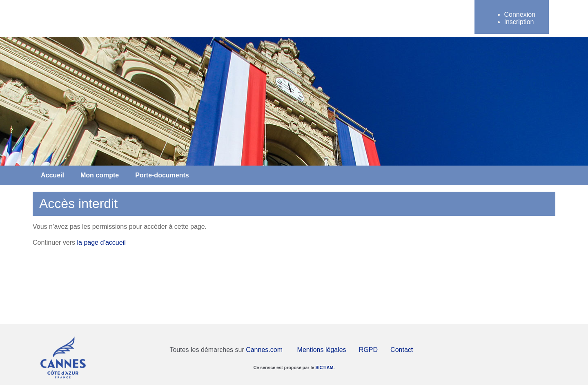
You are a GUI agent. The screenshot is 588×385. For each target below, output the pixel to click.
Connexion (520, 14)
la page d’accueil (101, 242)
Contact (402, 350)
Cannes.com (264, 350)
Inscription (519, 22)
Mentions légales (322, 350)
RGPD (368, 350)
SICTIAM (324, 367)
